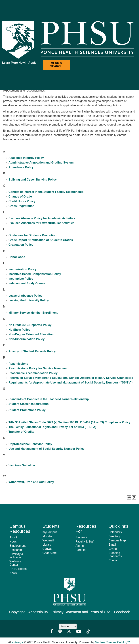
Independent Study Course (27, 283)
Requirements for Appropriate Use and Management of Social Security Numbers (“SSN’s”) (70, 383)
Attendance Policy (21, 167)
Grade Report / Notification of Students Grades (41, 240)
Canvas (47, 549)
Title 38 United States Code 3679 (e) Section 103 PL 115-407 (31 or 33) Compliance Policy (69, 422)
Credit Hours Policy (22, 201)
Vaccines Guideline (22, 465)
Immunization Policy (23, 269)
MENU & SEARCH (56, 65)
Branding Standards (115, 555)
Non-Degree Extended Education (31, 334)
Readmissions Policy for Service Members (38, 368)
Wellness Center (15, 563)
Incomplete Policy (21, 279)
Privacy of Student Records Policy (32, 351)
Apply (32, 63)
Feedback (122, 612)
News (13, 542)
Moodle (47, 536)
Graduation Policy (21, 245)
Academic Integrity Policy (26, 158)
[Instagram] (60, 632)
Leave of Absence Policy (25, 296)
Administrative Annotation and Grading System (41, 163)
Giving (113, 549)
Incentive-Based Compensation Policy (35, 274)
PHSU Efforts (18, 569)
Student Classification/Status (29, 404)
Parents (80, 550)
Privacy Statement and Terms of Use (81, 612)
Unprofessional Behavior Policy (30, 444)
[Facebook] (52, 632)
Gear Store (50, 553)
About (13, 537)
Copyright (17, 612)
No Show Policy (19, 330)
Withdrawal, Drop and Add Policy (31, 482)
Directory (114, 536)
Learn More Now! (14, 63)
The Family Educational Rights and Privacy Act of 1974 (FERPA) (52, 427)
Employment (17, 546)
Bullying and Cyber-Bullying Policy (33, 180)
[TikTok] (88, 632)
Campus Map (117, 540)
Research (16, 550)
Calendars (115, 532)
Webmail (48, 540)
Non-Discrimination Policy (27, 339)
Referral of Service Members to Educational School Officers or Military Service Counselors (71, 378)
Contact (114, 560)
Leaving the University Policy (29, 300)
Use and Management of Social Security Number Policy (47, 449)
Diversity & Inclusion (16, 556)
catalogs (18, 642)
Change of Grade (20, 197)
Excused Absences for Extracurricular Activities (41, 223)
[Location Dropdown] (68, 626)
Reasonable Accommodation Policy (33, 373)
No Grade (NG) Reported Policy (30, 325)
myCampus (50, 532)
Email (112, 545)
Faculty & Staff (85, 542)
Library (47, 545)
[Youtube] (79, 632)
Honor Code (17, 257)
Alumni (80, 546)
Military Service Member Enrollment (33, 313)
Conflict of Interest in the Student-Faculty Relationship (46, 192)
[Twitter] (69, 632)
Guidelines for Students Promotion (32, 235)
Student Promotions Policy (27, 410)
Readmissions (18, 364)
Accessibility (38, 612)
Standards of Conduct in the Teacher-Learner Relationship (49, 399)
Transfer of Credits (21, 432)
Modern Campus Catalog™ (112, 642)
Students (81, 537)
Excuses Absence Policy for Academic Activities (42, 218)
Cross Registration (21, 206)
